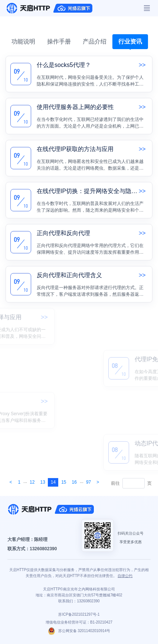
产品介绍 (95, 41)
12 (32, 482)
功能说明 (23, 41)
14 (53, 482)
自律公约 (125, 576)
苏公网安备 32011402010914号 (79, 631)
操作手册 (59, 41)
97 (88, 482)
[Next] (11, 482)
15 (64, 482)
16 (74, 482)
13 (42, 482)
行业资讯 (130, 41)
